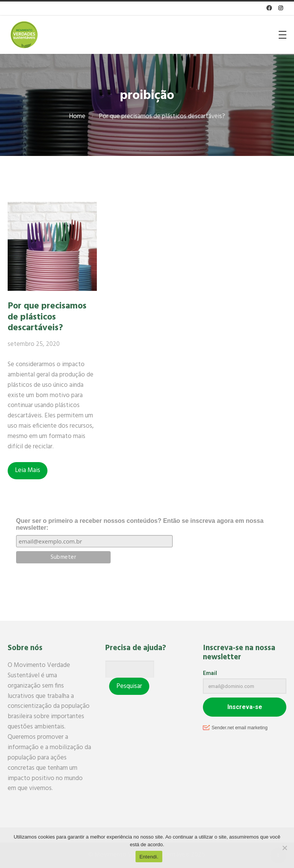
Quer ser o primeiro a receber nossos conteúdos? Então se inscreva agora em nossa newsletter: (140, 524)
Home (77, 116)
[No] (284, 848)
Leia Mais (28, 470)
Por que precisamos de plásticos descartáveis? (47, 317)
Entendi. (149, 857)
